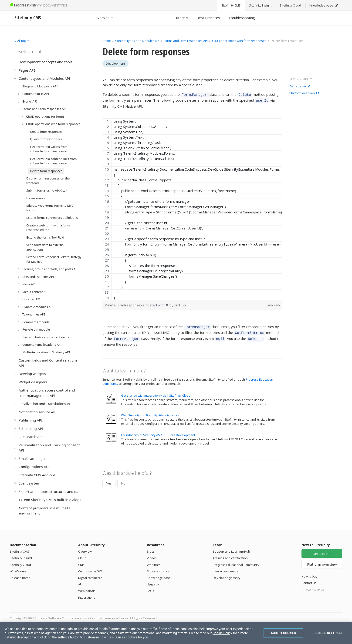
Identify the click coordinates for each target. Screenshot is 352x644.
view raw (273, 304)
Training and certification (230, 558)
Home (107, 41)
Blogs (151, 551)
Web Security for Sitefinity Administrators (150, 412)
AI (80, 584)
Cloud (82, 558)
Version (105, 18)
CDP (81, 565)
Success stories (158, 571)
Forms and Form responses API (186, 41)
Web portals (87, 591)
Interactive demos (225, 571)
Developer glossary (227, 578)
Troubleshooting (242, 18)
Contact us (309, 583)
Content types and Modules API (137, 41)
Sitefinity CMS (19, 551)
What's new (18, 571)
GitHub (180, 304)
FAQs (151, 591)
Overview (85, 551)
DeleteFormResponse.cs (125, 304)
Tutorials (181, 18)
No (123, 480)
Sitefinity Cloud (20, 565)
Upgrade (153, 584)
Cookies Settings (328, 633)
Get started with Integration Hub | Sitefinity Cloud (156, 392)
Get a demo (300, 86)
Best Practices (208, 18)
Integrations (87, 598)
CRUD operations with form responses (239, 41)
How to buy (309, 576)
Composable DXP (90, 571)
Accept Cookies (283, 633)
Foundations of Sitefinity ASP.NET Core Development (158, 432)
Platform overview (304, 93)
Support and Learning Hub (231, 551)
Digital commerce (90, 578)
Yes (109, 480)
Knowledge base (159, 578)
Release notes (20, 578)
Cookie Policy (222, 633)
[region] (192, 208)
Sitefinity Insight (21, 558)
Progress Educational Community (236, 565)
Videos (152, 558)
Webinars (154, 565)
